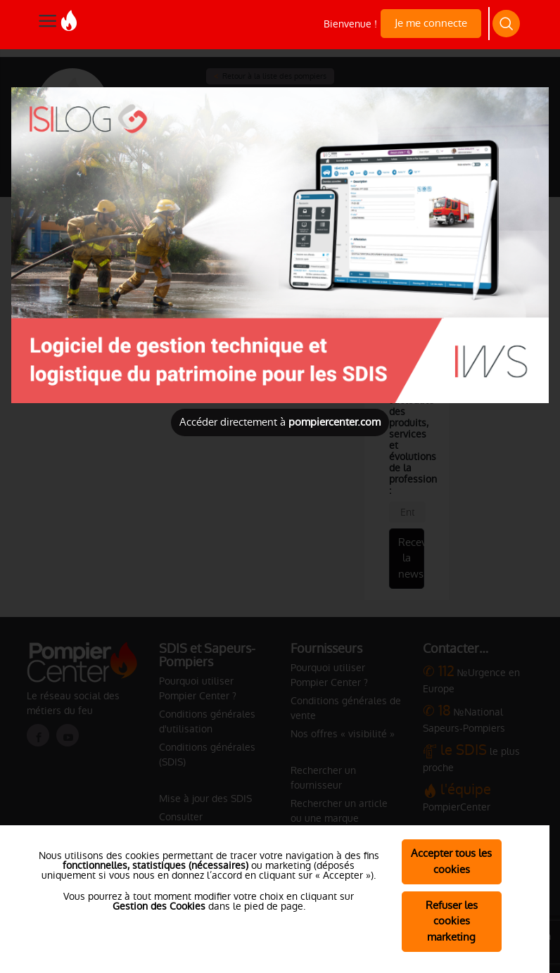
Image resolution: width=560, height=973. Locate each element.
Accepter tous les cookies (451, 861)
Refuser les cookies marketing (452, 921)
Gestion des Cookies (159, 906)
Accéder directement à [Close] (280, 422)
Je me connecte (431, 23)
